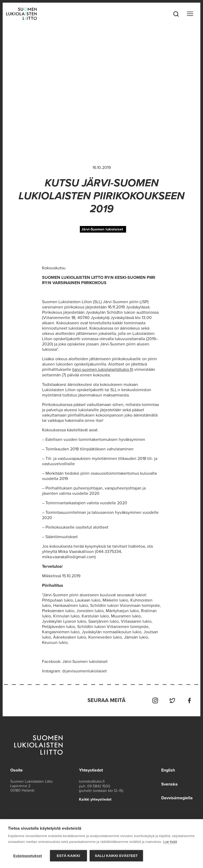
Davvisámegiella (177, 797)
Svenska (169, 783)
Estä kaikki (68, 856)
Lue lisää (170, 842)
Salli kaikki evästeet (116, 856)
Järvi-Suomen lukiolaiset (102, 229)
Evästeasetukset (28, 856)
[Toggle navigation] (190, 14)
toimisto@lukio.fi (92, 781)
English (168, 770)
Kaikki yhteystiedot (95, 799)
